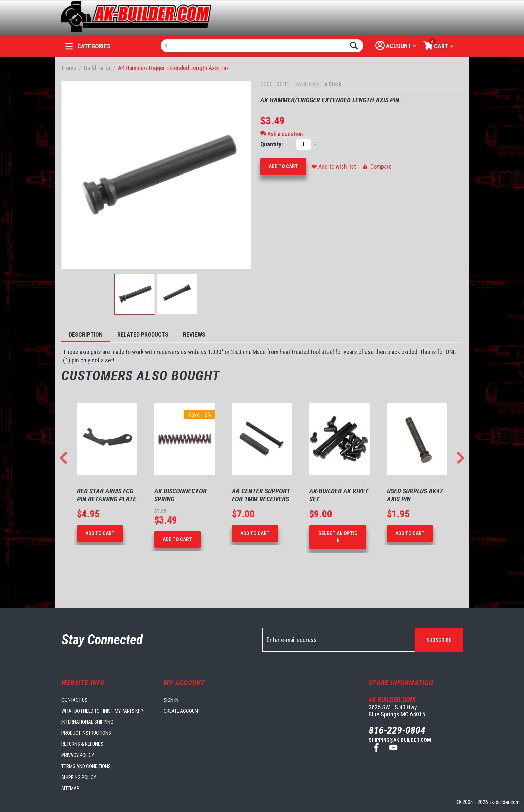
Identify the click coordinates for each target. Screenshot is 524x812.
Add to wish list (334, 167)
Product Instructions (86, 733)
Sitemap (70, 788)
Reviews (194, 334)
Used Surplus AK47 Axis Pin (415, 495)
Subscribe (439, 640)
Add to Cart (283, 166)
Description (86, 334)
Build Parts (97, 68)
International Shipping (87, 722)
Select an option (338, 537)
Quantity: (272, 144)
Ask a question (282, 134)
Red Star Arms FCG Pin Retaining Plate (107, 495)
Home (69, 68)
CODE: (268, 84)
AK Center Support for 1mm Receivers (261, 495)
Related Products (143, 334)
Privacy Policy (78, 755)
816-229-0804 (397, 730)
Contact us (74, 700)
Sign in (171, 700)
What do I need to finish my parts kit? (102, 711)
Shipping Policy (79, 777)
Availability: (309, 84)
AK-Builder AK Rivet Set (339, 495)
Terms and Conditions (86, 766)
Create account (182, 711)
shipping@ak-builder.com (400, 740)
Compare (376, 167)
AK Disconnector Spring (180, 495)
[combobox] (262, 46)
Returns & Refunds (82, 744)
